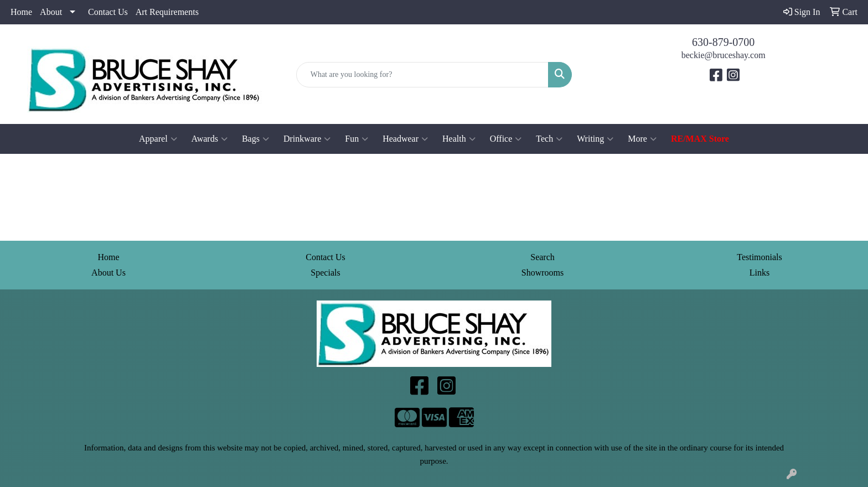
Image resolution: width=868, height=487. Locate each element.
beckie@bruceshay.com (724, 55)
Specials (325, 273)
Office (506, 139)
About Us (108, 273)
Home (21, 12)
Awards (210, 139)
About (51, 12)
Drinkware (307, 139)
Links (759, 273)
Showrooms (542, 273)
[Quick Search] (423, 75)
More (642, 139)
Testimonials (759, 257)
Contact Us (108, 12)
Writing (595, 139)
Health (459, 139)
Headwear (405, 139)
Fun (356, 139)
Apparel (158, 139)
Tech (549, 139)
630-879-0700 (723, 42)
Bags (255, 139)
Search (542, 257)
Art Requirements (167, 12)
